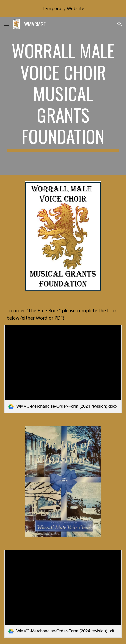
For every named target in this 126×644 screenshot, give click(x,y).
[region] (63, 8)
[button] (6, 24)
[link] (63, 369)
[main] (63, 96)
